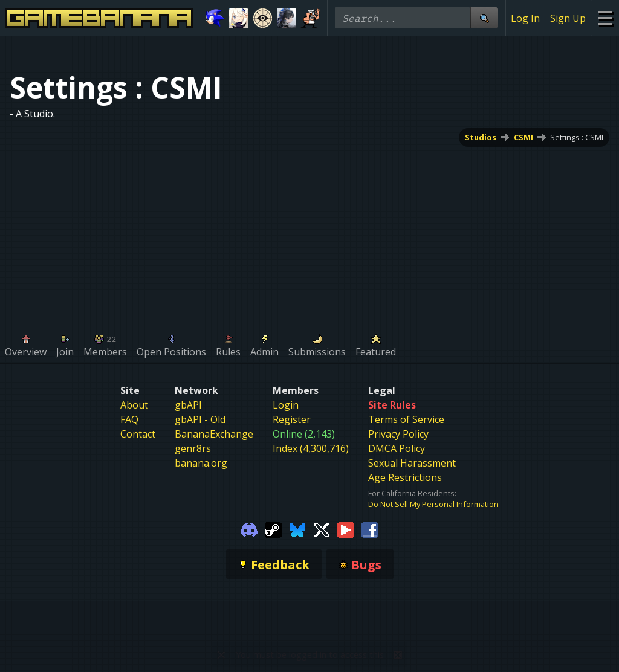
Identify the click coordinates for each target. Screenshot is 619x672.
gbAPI (188, 405)
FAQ (129, 419)
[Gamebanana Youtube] (346, 529)
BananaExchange (214, 434)
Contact (138, 434)
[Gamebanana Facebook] (370, 529)
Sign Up (568, 18)
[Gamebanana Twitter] (322, 529)
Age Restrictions (405, 477)
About (134, 405)
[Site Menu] (605, 18)
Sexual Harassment (412, 463)
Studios (481, 137)
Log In (525, 18)
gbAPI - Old (200, 419)
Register (292, 419)
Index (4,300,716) (311, 448)
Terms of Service (406, 419)
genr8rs (193, 448)
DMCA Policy (397, 448)
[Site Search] (484, 18)
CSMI (523, 137)
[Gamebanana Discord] (249, 529)
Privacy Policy (398, 434)
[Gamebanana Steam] (273, 529)
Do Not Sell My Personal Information (433, 504)
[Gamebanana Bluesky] (297, 529)
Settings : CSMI (577, 137)
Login (286, 405)
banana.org (201, 463)
